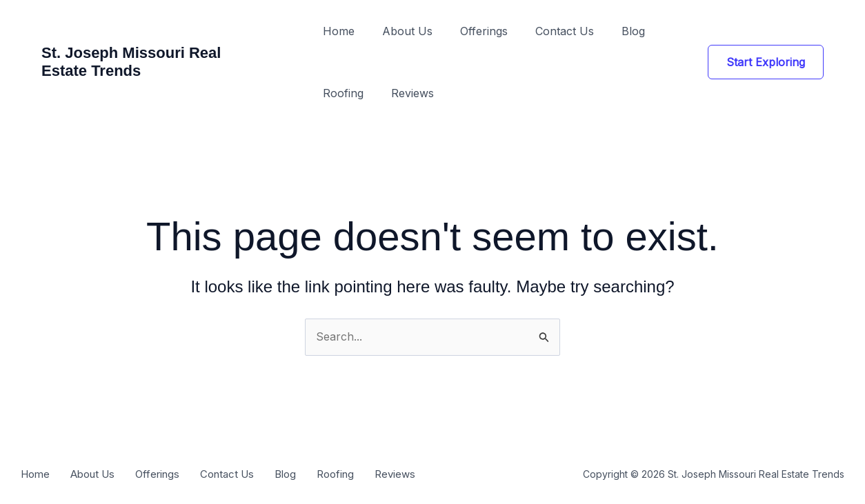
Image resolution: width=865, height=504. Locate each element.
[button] (766, 62)
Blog (633, 31)
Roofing (343, 93)
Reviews (412, 93)
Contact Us (565, 31)
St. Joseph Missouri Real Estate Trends (131, 62)
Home (339, 31)
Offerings (484, 31)
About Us (407, 31)
